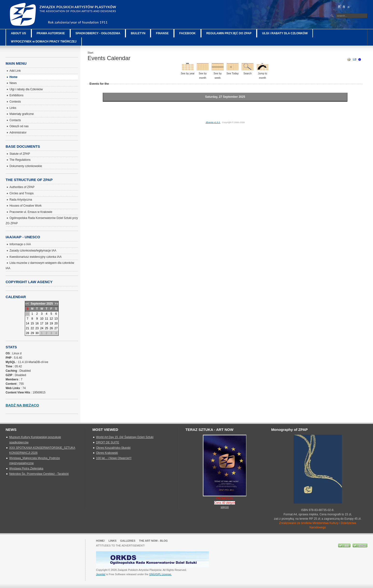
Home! (100, 541)
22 (32, 328)
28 (27, 333)
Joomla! (101, 574)
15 (32, 323)
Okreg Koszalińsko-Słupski (113, 448)
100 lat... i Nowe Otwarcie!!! (114, 458)
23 (37, 328)
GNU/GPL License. (160, 574)
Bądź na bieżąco (22, 405)
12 (51, 319)
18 (46, 323)
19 (51, 323)
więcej (225, 507)
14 (27, 323)
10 (42, 319)
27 (56, 328)
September (38, 304)
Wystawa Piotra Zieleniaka (26, 469)
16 (37, 323)
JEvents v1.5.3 (213, 122)
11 (46, 319)
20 (56, 323)
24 (42, 328)
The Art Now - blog (153, 541)
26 (51, 328)
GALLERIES (128, 541)
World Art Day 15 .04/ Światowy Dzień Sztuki (125, 437)
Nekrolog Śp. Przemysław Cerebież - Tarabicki (39, 474)
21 (27, 328)
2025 (50, 304)
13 (56, 319)
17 (42, 323)
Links (113, 541)
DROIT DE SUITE (108, 442)
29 (32, 333)
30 (37, 333)
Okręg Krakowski (107, 453)
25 (46, 328)
